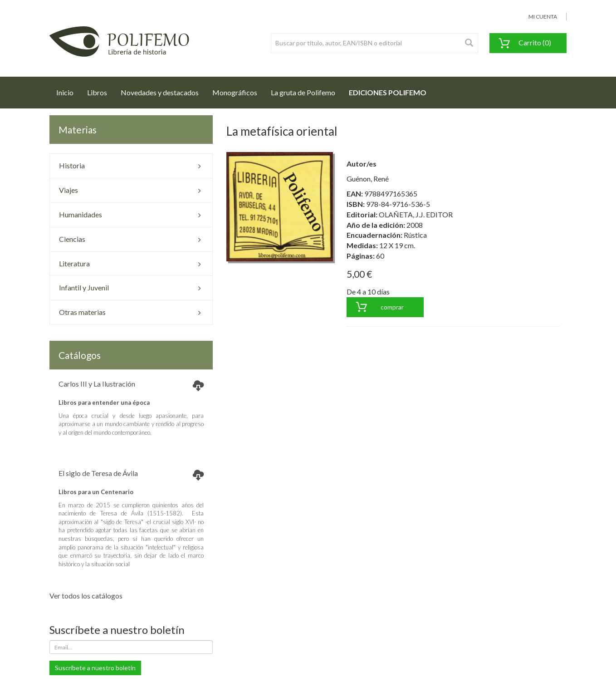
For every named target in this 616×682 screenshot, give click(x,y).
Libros (97, 92)
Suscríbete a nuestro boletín (95, 668)
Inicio (68, 90)
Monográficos (235, 92)
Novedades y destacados (160, 92)
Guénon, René (368, 179)
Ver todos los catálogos (86, 596)
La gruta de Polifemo (303, 92)
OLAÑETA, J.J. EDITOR (416, 214)
